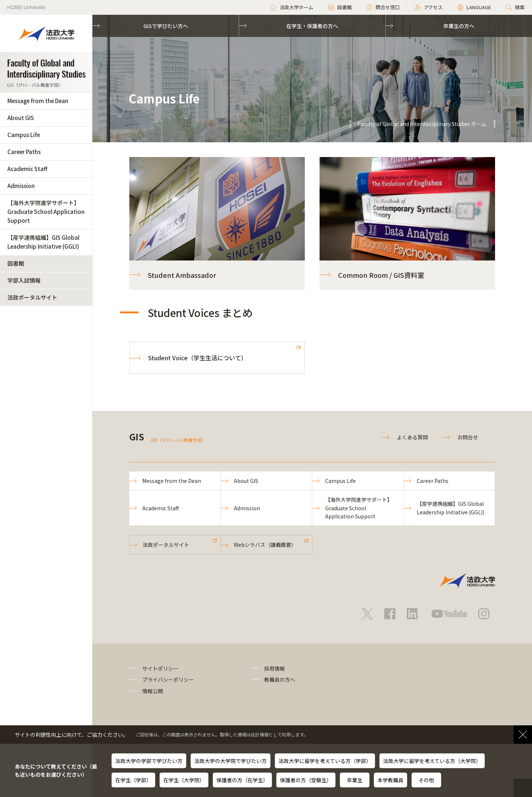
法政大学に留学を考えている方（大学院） (432, 761)
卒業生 (355, 780)
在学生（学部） (133, 780)
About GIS (21, 118)
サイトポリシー (160, 668)
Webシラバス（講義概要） (265, 545)
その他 (426, 780)
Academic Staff (27, 169)
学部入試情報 (24, 280)
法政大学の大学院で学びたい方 (231, 761)
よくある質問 (412, 437)
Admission (21, 186)
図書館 (16, 263)
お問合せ (468, 437)
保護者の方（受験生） (306, 780)
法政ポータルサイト (32, 297)
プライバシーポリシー (168, 680)
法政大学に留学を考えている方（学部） (325, 761)
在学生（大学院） (184, 780)
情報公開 (153, 691)
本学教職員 (391, 780)
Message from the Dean (38, 101)
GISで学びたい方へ (166, 26)
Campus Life (24, 135)
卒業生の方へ (459, 26)
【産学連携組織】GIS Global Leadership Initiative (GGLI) (43, 242)
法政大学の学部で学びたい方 (149, 761)
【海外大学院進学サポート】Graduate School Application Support (46, 212)
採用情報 (274, 668)
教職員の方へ (280, 680)
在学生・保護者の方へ (312, 26)
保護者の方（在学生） (242, 780)
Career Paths (24, 152)
